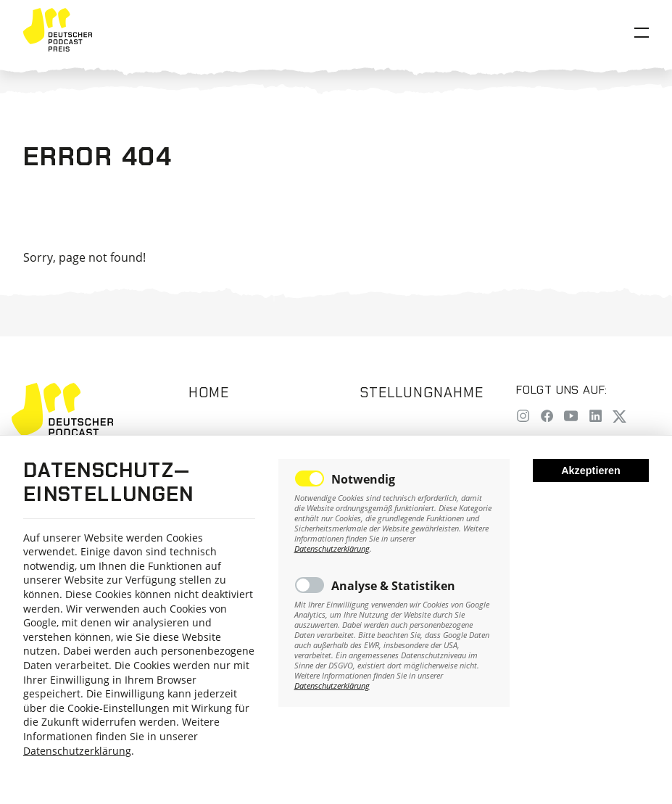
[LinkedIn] (596, 417)
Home (209, 393)
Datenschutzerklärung (77, 751)
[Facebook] (547, 417)
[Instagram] (523, 417)
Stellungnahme (421, 393)
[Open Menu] (642, 33)
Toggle (310, 478)
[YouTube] (571, 417)
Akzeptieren (591, 471)
